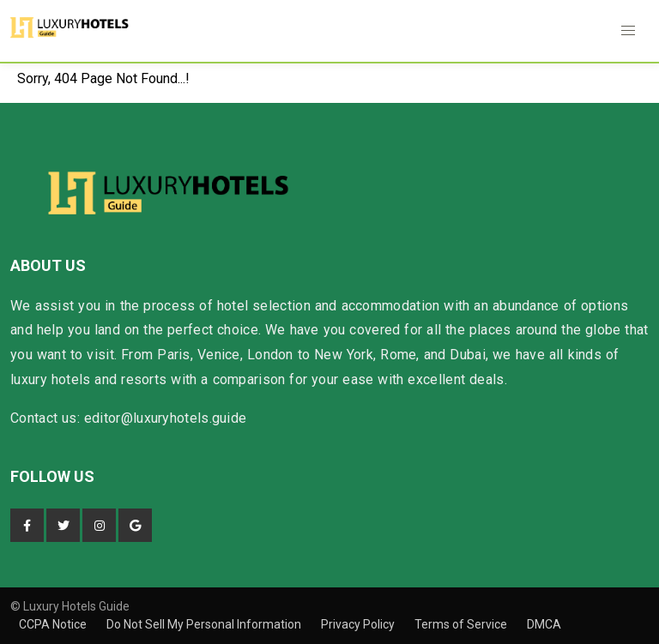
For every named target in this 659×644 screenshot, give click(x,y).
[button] (628, 31)
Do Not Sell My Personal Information (205, 624)
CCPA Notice (54, 624)
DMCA (544, 624)
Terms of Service (462, 624)
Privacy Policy (359, 624)
